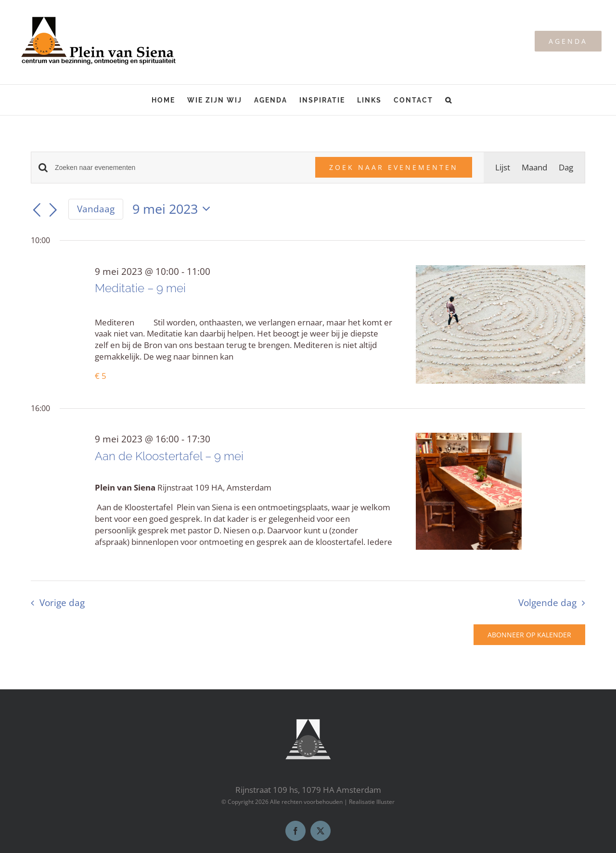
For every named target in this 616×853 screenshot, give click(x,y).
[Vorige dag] (37, 210)
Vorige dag (62, 602)
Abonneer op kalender (529, 635)
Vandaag (96, 209)
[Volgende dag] (53, 210)
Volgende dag (547, 602)
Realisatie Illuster (372, 802)
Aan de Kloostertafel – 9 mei (169, 456)
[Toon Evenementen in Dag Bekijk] (566, 168)
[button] (449, 100)
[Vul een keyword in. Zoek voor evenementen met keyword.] (179, 168)
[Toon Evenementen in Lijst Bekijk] (503, 168)
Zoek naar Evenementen (394, 167)
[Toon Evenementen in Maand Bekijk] (534, 168)
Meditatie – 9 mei (140, 288)
